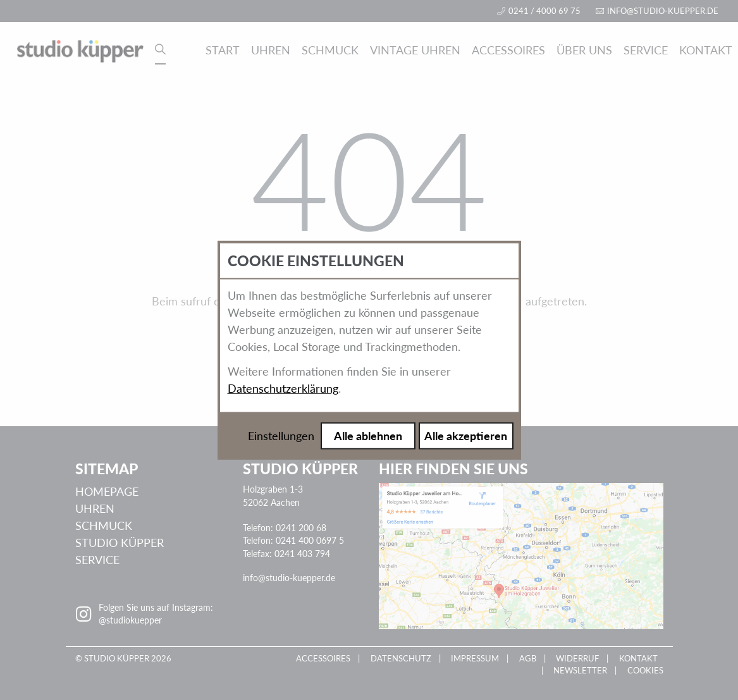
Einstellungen (281, 436)
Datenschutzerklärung (283, 388)
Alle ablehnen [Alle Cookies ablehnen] (368, 436)
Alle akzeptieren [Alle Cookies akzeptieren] (466, 436)
